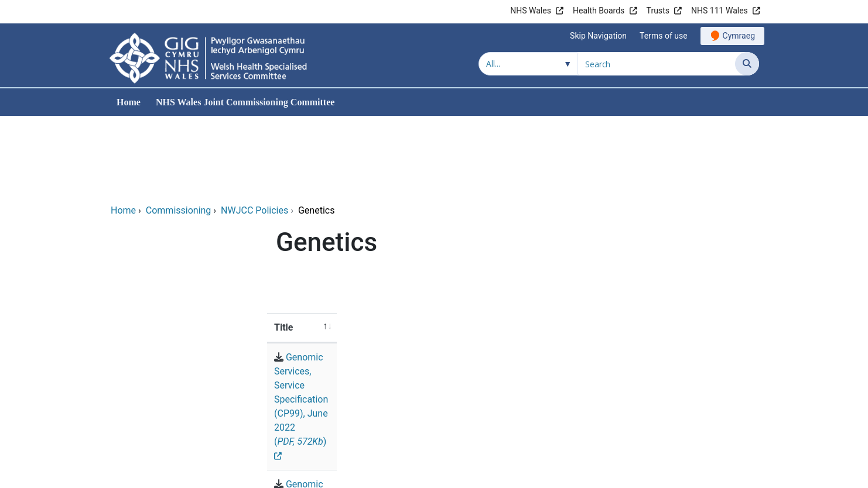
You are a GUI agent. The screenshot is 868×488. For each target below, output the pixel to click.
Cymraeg (739, 36)
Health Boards (599, 11)
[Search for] (657, 64)
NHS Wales (531, 11)
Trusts (658, 11)
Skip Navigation (598, 36)
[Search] (747, 64)
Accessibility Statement (705, 408)
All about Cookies (705, 432)
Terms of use (664, 36)
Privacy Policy (622, 432)
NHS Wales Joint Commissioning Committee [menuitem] (245, 102)
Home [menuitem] (129, 102)
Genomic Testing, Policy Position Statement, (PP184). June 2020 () (446, 307)
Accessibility (612, 408)
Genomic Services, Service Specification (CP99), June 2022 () (435, 279)
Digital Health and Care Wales (685, 473)
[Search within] (528, 64)
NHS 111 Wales (720, 11)
